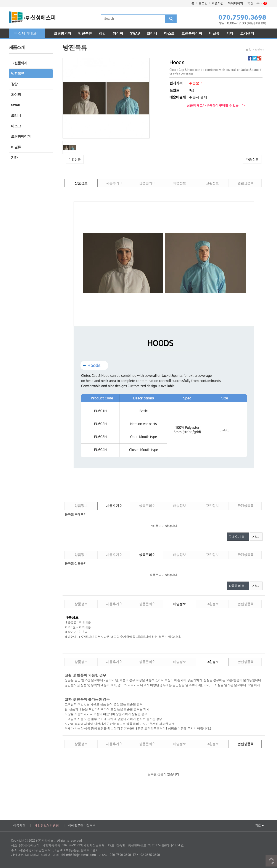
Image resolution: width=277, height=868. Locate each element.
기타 (14, 158)
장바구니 (257, 3)
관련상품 (245, 183)
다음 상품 (252, 159)
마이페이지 (235, 3)
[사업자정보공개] (94, 845)
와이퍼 (16, 95)
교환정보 (212, 183)
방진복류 (18, 74)
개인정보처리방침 (47, 825)
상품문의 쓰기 (238, 586)
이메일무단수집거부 (82, 825)
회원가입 (218, 3)
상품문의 (147, 183)
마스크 (16, 126)
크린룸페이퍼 (21, 136)
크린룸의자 (19, 63)
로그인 (203, 3)
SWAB (15, 105)
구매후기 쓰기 (238, 537)
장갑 (14, 84)
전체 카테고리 (27, 33)
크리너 (16, 115)
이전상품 (75, 159)
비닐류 (16, 147)
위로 (259, 825)
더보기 (256, 537)
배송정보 (179, 183)
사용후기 (114, 183)
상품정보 (81, 183)
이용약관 (19, 825)
